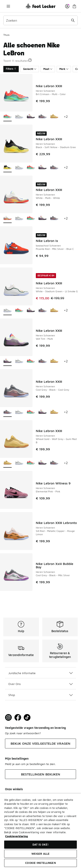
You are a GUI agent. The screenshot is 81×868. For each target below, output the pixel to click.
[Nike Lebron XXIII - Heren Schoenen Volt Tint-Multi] (31, 117)
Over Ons (40, 684)
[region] (40, 831)
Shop (40, 695)
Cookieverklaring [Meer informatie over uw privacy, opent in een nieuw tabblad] (17, 836)
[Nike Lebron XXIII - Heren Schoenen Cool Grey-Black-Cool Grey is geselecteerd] (7, 412)
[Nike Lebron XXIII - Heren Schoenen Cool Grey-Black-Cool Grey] (42, 117)
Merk (64, 69)
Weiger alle (40, 854)
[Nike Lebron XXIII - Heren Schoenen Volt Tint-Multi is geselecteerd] (7, 361)
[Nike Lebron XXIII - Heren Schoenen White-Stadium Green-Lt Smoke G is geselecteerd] (7, 310)
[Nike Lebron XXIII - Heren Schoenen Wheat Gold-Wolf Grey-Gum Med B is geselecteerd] (7, 463)
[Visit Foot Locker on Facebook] (18, 718)
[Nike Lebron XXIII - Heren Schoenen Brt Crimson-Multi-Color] (31, 168)
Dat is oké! (40, 844)
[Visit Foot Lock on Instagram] (8, 718)
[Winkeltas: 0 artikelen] (74, 6)
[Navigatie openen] (8, 6)
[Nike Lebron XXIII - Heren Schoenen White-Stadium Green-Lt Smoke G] (19, 117)
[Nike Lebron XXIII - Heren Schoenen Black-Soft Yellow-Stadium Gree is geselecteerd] (7, 168)
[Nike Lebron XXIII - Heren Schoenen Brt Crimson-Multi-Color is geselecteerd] (7, 117)
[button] (30, 60)
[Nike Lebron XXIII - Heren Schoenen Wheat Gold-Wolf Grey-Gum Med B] (54, 117)
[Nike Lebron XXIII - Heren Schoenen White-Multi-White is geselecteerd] (7, 218)
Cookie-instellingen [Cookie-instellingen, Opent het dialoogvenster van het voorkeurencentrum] (40, 863)
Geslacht (30, 69)
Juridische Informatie (40, 673)
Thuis (6, 35)
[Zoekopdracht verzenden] (73, 20)
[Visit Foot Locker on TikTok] (27, 718)
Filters (11, 69)
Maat (48, 69)
